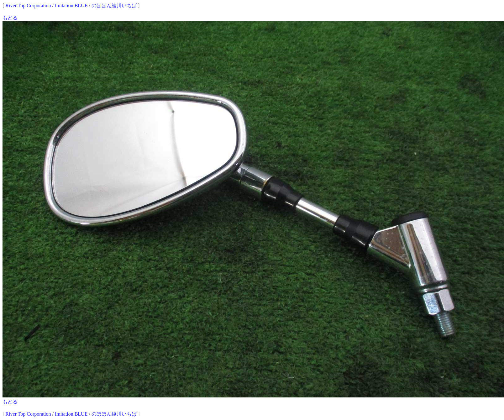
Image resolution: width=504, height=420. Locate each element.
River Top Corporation (28, 5)
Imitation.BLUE (71, 5)
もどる (10, 18)
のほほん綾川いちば (114, 5)
